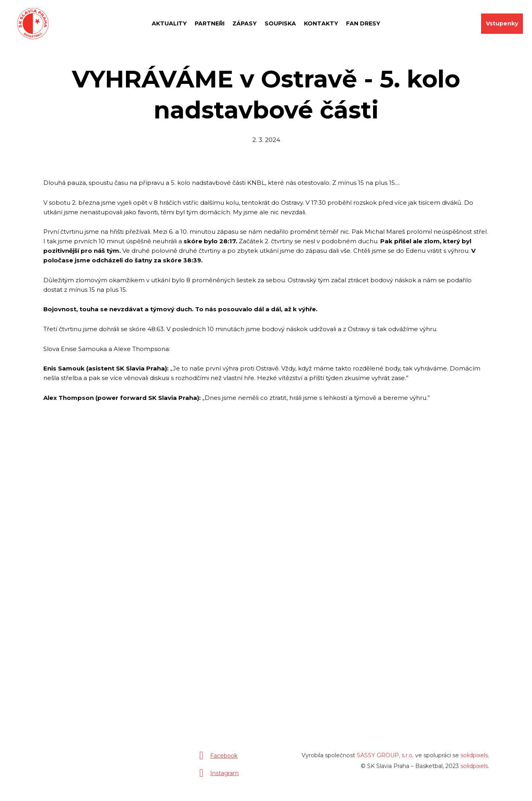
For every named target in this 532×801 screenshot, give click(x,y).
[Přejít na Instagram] (217, 776)
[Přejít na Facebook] (217, 759)
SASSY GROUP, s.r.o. (385, 758)
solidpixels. (475, 758)
